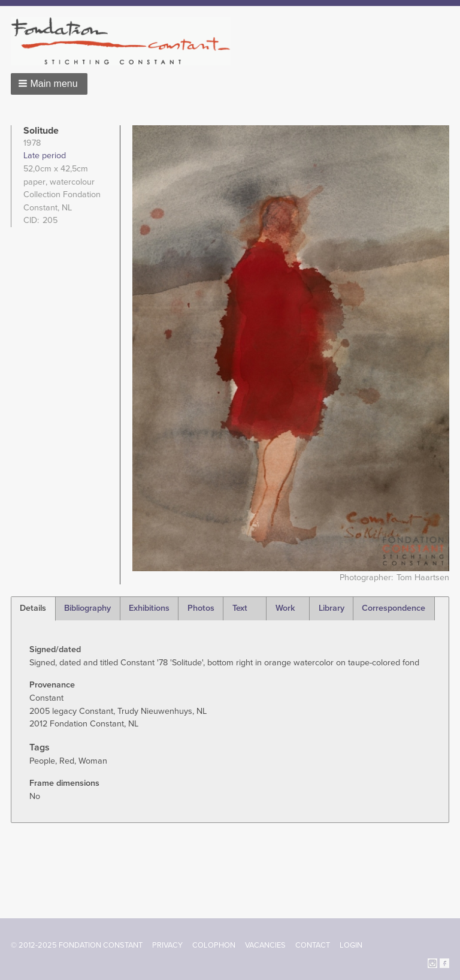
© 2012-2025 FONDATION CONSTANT (77, 945)
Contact (313, 945)
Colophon (214, 945)
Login (351, 945)
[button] (49, 84)
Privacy (167, 945)
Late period (45, 156)
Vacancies (265, 945)
